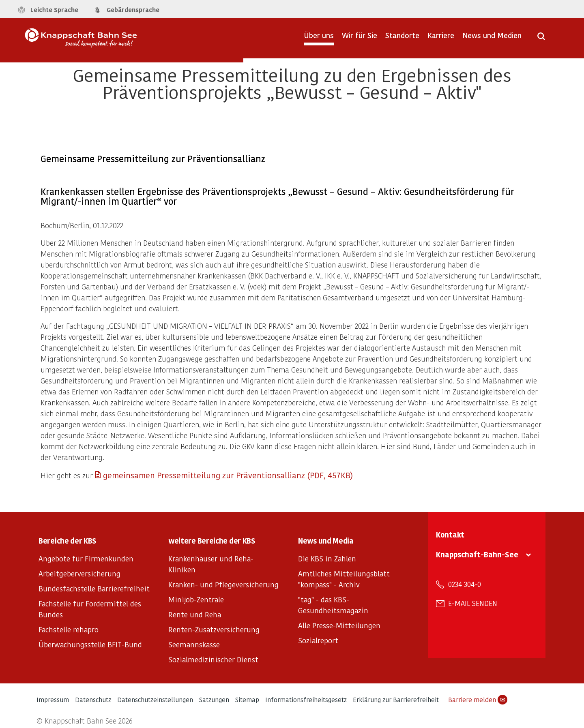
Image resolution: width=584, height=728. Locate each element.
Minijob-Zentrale (196, 599)
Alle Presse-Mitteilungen (339, 625)
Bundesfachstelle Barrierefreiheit (94, 588)
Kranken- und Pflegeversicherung (223, 584)
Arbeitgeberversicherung (79, 573)
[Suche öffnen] (541, 39)
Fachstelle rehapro (69, 629)
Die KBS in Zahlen (327, 558)
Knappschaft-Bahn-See (477, 554)
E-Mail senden (473, 603)
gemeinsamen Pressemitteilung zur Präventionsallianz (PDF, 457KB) (228, 475)
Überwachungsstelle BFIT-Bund (90, 644)
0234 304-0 (465, 584)
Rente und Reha (195, 614)
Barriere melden (478, 700)
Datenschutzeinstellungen (155, 699)
